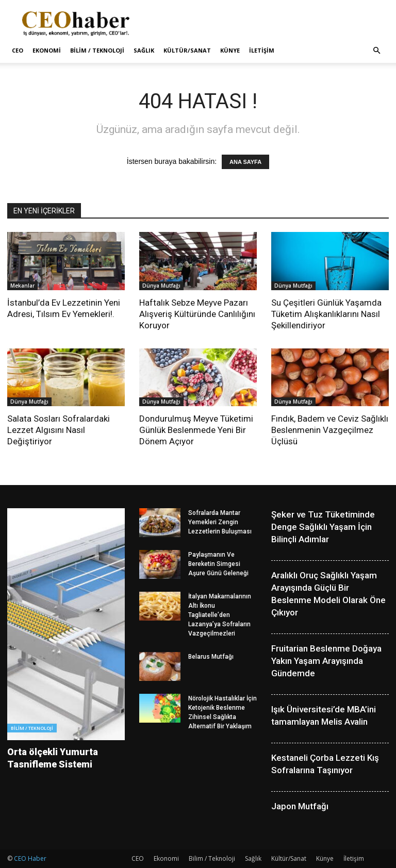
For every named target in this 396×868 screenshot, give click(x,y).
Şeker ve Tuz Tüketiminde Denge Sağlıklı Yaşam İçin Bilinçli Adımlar (323, 527)
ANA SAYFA (245, 162)
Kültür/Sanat (187, 50)
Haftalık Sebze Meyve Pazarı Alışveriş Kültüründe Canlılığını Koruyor (197, 314)
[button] (376, 51)
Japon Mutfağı (300, 806)
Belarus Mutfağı (211, 657)
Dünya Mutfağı (161, 286)
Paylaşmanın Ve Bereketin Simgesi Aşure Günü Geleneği (218, 564)
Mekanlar (22, 286)
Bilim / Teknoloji (97, 50)
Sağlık (144, 50)
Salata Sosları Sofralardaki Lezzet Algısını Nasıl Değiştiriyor (59, 430)
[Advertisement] (268, 23)
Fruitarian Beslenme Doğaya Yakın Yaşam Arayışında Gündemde (326, 661)
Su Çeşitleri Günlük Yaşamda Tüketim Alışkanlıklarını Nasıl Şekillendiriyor (326, 314)
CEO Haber (30, 858)
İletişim (262, 50)
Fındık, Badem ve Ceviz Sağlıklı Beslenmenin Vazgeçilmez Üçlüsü (330, 430)
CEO (18, 50)
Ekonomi (47, 50)
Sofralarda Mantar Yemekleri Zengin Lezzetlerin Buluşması (220, 522)
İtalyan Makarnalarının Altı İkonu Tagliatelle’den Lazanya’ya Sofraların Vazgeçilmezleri (220, 615)
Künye (230, 50)
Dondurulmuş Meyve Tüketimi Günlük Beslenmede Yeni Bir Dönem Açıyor (196, 430)
